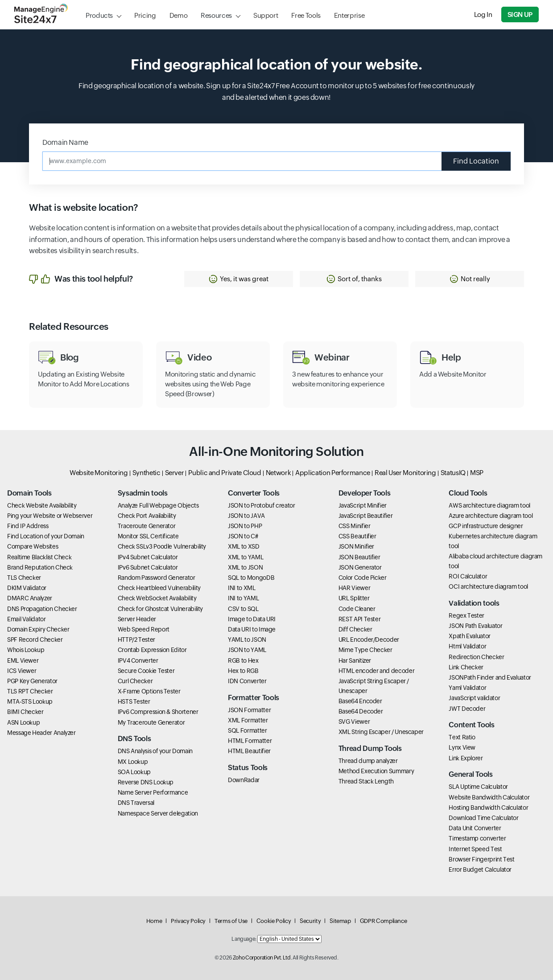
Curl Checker (135, 681)
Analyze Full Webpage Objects (158, 505)
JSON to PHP (245, 526)
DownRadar (244, 780)
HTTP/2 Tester (136, 640)
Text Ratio (462, 737)
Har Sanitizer (355, 660)
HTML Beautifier (249, 751)
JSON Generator (360, 567)
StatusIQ (453, 473)
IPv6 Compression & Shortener (158, 712)
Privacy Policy (188, 921)
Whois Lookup (26, 650)
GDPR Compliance (384, 921)
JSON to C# (243, 536)
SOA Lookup (134, 772)
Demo (179, 15)
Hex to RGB (243, 671)
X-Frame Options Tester (149, 691)
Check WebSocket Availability (157, 598)
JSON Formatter (249, 710)
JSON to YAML (247, 650)
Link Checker (466, 667)
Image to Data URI (252, 619)
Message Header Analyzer (41, 733)
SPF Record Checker (35, 640)
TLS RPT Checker (30, 691)
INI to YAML (243, 598)
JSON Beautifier (359, 557)
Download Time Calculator (483, 818)
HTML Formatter (250, 741)
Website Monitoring (99, 473)
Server (175, 473)
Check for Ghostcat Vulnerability (160, 609)
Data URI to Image (252, 629)
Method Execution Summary (376, 771)
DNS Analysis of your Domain (155, 751)
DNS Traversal (136, 803)
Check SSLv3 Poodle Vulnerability (162, 546)
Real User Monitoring (405, 473)
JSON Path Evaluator (475, 626)
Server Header (137, 619)
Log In (483, 14)
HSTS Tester (134, 701)
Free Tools (306, 15)
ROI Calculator (468, 576)
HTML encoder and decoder (376, 671)
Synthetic (147, 473)
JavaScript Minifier (363, 505)
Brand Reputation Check (40, 567)
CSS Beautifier (357, 536)
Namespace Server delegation (158, 813)
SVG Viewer (354, 722)
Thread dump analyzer (368, 761)
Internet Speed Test (475, 849)
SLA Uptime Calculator (478, 787)
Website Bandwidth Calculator (489, 797)
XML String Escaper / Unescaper (381, 732)
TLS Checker (24, 578)
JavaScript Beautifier (365, 516)
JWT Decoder (467, 709)
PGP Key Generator (32, 681)
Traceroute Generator (147, 526)
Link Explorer (466, 758)
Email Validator (27, 619)
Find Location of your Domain (46, 536)
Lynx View (462, 747)
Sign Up (520, 14)
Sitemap (340, 921)
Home (154, 921)
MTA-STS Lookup (30, 701)
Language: (244, 939)
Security (310, 921)
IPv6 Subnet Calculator (148, 567)
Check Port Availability (147, 516)
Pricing (145, 15)
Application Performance (333, 473)
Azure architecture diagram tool (491, 516)
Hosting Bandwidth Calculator (488, 808)
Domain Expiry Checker (38, 629)
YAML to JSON (247, 640)
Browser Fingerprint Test (481, 859)
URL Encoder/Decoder (369, 640)
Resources (216, 15)
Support (266, 15)
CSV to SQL (243, 609)
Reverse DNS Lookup (146, 782)
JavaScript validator (474, 698)
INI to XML (241, 588)
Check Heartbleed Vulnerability (159, 588)
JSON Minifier (356, 546)
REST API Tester (360, 619)
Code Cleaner (357, 609)
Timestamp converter (477, 838)
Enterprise (349, 15)
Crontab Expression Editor (152, 650)
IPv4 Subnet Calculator (148, 557)
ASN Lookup (23, 722)
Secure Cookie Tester (146, 671)
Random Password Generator (157, 578)
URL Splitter (354, 598)
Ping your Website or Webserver (50, 516)
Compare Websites (33, 546)
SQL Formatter (247, 730)
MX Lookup (133, 762)
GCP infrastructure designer (486, 526)
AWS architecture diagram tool (489, 505)
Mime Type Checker (365, 650)
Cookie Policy (274, 921)
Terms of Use (231, 921)
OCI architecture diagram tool (488, 586)
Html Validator (467, 646)
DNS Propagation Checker (42, 609)
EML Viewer (23, 660)
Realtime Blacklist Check (39, 557)
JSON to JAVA (246, 516)
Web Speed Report (144, 629)
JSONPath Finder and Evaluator (490, 677)
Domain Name (65, 142)
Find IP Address (28, 526)
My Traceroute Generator (151, 722)
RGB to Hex (243, 660)
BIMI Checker (25, 712)
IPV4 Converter (138, 660)
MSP (477, 473)
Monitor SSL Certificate (148, 536)
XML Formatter (248, 720)
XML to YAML (246, 557)
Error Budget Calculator (480, 869)
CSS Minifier (355, 526)
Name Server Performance (153, 792)
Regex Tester (466, 615)
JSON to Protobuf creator (261, 505)
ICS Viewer (22, 671)
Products (99, 15)
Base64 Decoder (361, 711)
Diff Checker (355, 629)
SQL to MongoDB (251, 578)
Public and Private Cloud (225, 473)
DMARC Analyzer (30, 598)
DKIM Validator (27, 588)
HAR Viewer (354, 588)
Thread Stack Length (366, 781)
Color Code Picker (363, 578)
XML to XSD (243, 546)
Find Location (476, 161)
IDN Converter (247, 681)
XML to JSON (245, 567)
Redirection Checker (476, 657)
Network (278, 473)
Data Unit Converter (475, 828)
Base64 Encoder (360, 701)
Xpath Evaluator (470, 636)
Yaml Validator (467, 688)
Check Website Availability (42, 505)
